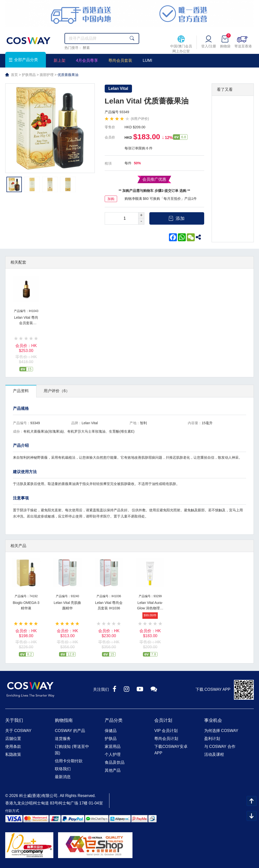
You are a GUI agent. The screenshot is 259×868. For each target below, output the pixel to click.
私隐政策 (13, 754)
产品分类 (114, 720)
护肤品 (111, 739)
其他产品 (113, 770)
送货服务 (63, 739)
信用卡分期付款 (69, 761)
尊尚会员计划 (166, 739)
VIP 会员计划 (166, 731)
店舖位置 (13, 739)
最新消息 (63, 777)
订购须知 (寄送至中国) (72, 750)
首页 (14, 75)
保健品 (111, 731)
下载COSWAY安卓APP (171, 750)
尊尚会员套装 (120, 60)
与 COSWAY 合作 (220, 746)
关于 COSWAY (18, 731)
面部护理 (47, 75)
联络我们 (63, 769)
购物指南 (64, 720)
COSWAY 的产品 (70, 731)
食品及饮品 (115, 762)
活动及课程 (214, 754)
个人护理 (113, 754)
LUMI (147, 60)
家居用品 (113, 746)
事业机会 (213, 720)
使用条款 (13, 746)
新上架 (60, 60)
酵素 (86, 48)
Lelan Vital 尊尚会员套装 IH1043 (26, 323)
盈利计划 (212, 739)
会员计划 (163, 720)
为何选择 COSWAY (221, 731)
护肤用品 (29, 75)
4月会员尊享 (87, 60)
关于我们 (14, 720)
